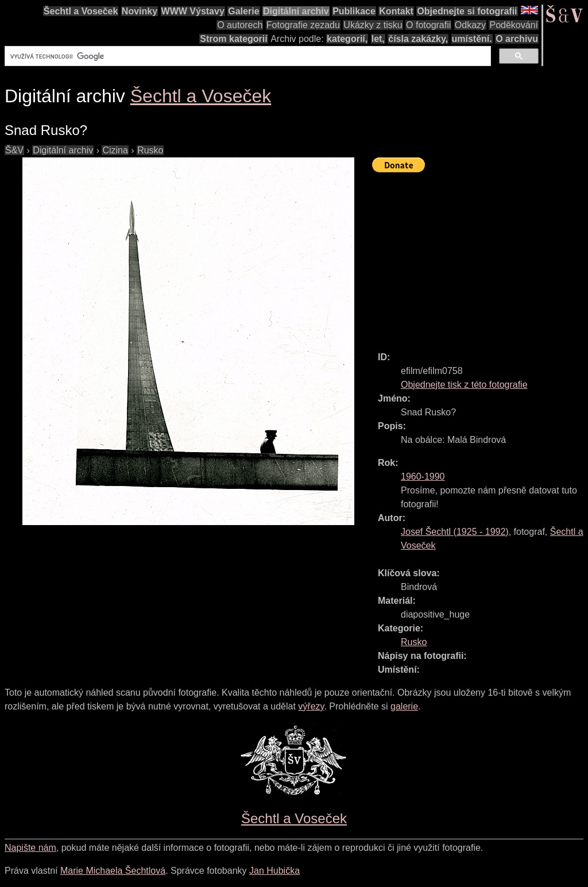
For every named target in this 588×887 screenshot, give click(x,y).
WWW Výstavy (193, 11)
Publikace (354, 11)
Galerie (243, 11)
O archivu (517, 39)
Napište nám (30, 848)
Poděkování (514, 25)
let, (378, 39)
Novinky (140, 11)
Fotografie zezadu (303, 25)
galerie (404, 706)
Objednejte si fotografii (467, 11)
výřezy (311, 706)
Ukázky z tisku (373, 25)
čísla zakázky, (418, 39)
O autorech (240, 25)
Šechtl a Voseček (81, 11)
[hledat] (247, 56)
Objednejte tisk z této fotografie (464, 385)
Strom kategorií (233, 39)
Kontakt (396, 11)
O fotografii (428, 25)
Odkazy (470, 25)
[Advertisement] (480, 257)
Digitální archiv (296, 11)
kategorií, (347, 39)
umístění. (472, 39)
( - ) (455, 532)
